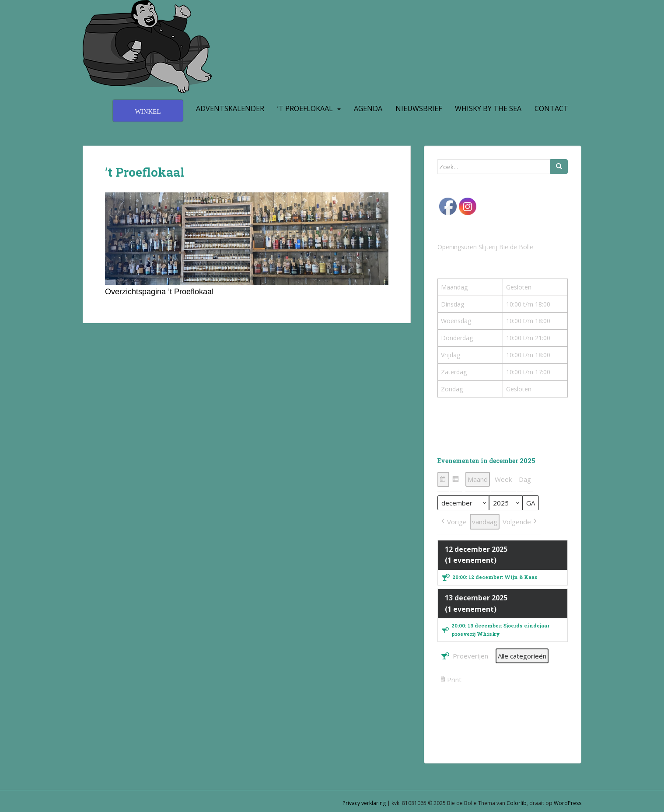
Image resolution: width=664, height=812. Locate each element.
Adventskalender (230, 108)
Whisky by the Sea (488, 108)
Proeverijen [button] (464, 656)
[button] (443, 479)
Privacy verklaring (364, 803)
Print (450, 680)
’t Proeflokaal (305, 108)
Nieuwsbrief (419, 108)
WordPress (568, 803)
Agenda (368, 108)
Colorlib (517, 803)
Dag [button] (525, 479)
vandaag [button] (485, 522)
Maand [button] (478, 479)
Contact (551, 108)
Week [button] (503, 479)
